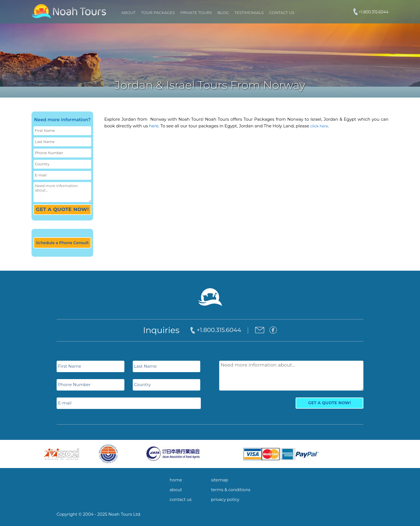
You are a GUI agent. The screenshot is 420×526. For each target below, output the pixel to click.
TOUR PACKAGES (158, 13)
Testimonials (249, 13)
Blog (223, 13)
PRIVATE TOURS (196, 13)
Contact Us (282, 13)
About (128, 13)
